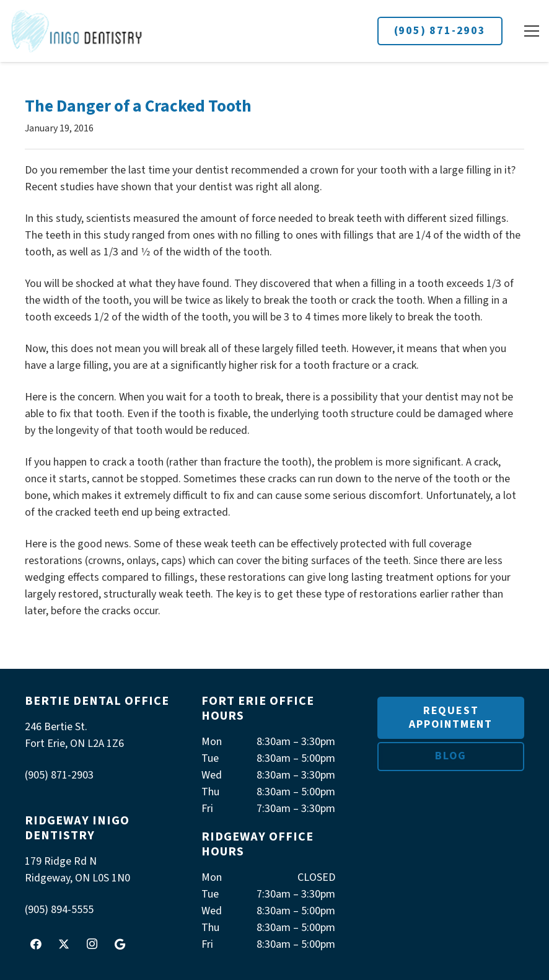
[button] (532, 31)
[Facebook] (36, 944)
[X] (64, 944)
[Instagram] (92, 944)
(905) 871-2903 (440, 31)
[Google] (120, 944)
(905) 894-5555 (59, 910)
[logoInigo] (77, 31)
